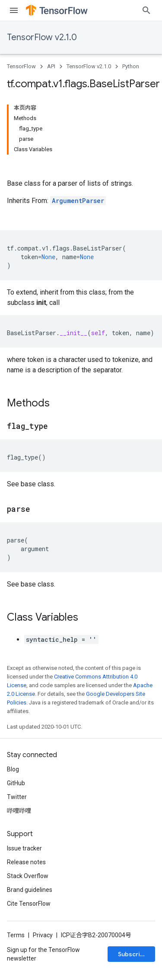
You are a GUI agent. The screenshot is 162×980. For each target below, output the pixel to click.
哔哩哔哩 (19, 811)
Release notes (26, 862)
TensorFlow (21, 66)
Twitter (17, 797)
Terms (16, 935)
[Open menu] (14, 10)
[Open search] (146, 10)
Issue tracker (24, 848)
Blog (13, 769)
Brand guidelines (30, 890)
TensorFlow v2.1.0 (42, 37)
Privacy (43, 935)
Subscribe (133, 954)
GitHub (16, 783)
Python (131, 66)
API (51, 66)
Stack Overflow (28, 876)
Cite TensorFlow (29, 904)
